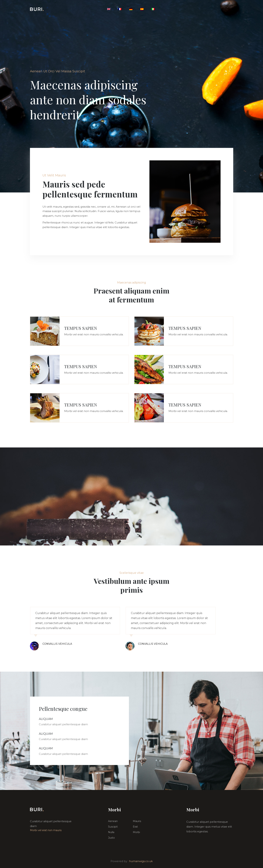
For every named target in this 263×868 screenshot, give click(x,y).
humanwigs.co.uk (141, 861)
